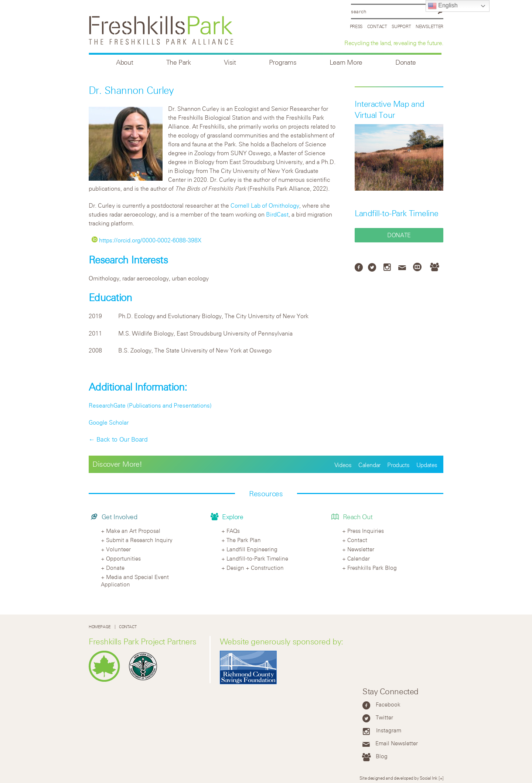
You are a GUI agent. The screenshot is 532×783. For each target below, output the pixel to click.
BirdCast (277, 214)
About (125, 62)
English (443, 6)
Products (398, 465)
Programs (283, 62)
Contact (377, 26)
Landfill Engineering (252, 549)
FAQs (233, 531)
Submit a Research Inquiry (139, 540)
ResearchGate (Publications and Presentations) (150, 405)
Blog (382, 756)
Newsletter (429, 26)
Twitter (384, 717)
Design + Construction (255, 568)
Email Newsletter (397, 743)
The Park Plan (244, 540)
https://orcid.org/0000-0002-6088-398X (146, 240)
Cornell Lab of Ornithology (265, 205)
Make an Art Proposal (133, 531)
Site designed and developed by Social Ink (398, 778)
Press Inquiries (366, 531)
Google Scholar (109, 422)
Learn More (346, 62)
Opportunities (123, 558)
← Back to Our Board (118, 439)
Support (401, 26)
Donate (406, 62)
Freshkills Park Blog (372, 568)
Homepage (100, 627)
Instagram (389, 730)
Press (356, 26)
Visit (230, 62)
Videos (343, 465)
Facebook (388, 704)
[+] (441, 778)
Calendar (369, 465)
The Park (179, 62)
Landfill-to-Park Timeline (397, 213)
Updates (427, 465)
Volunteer (118, 549)
